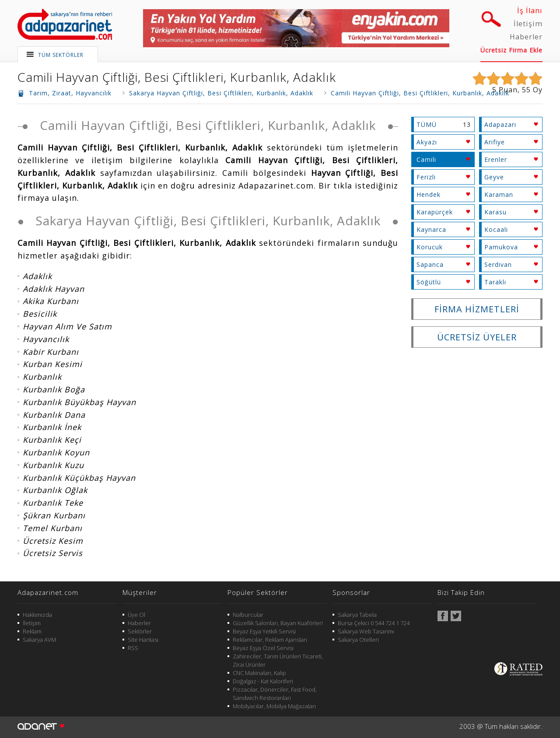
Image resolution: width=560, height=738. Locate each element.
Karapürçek (435, 212)
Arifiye (495, 142)
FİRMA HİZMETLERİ (477, 309)
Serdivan (498, 264)
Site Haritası (143, 640)
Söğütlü (429, 282)
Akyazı (427, 142)
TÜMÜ (427, 124)
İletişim (528, 24)
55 (526, 90)
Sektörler (140, 631)
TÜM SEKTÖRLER (61, 55)
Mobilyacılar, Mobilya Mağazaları (274, 706)
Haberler (526, 37)
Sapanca (430, 264)
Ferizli (426, 177)
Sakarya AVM (39, 640)
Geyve (494, 177)
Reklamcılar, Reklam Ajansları (270, 640)
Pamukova (501, 247)
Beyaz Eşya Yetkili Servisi (264, 631)
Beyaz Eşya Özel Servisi (263, 648)
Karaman (499, 194)
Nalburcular (248, 615)
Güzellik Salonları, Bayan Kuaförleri (278, 623)
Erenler (496, 159)
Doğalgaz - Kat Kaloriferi (263, 681)
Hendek (429, 194)
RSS (133, 648)
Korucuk (430, 247)
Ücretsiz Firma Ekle (511, 50)
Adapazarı (500, 124)
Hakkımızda (37, 615)
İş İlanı (530, 10)
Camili (426, 159)
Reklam (32, 631)
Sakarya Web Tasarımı (366, 631)
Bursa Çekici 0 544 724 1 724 (374, 623)
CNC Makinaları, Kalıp (259, 673)
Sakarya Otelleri (358, 640)
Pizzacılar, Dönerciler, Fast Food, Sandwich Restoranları (275, 694)
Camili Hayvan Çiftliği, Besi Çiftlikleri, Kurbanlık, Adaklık (177, 77)
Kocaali (496, 229)
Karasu (495, 212)
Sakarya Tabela (357, 615)
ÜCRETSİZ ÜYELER (477, 337)
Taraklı (495, 282)
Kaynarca (431, 229)
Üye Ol (136, 615)
